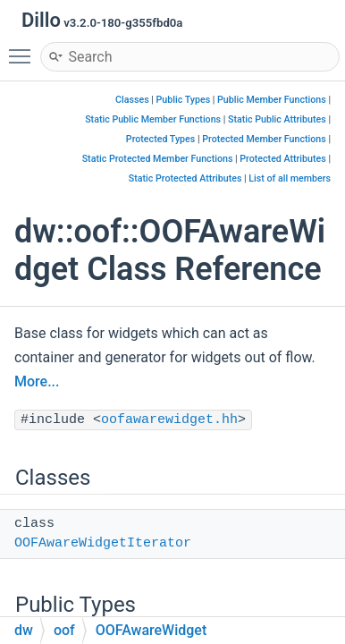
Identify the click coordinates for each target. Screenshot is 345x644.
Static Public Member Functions (153, 119)
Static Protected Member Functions (158, 159)
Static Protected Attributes (185, 178)
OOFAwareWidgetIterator (103, 543)
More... (37, 381)
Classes (132, 100)
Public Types (184, 100)
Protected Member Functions (264, 139)
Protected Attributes (282, 159)
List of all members (290, 178)
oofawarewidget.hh (169, 420)
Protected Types (160, 139)
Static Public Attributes (277, 119)
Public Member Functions (272, 100)
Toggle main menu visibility (24, 48)
